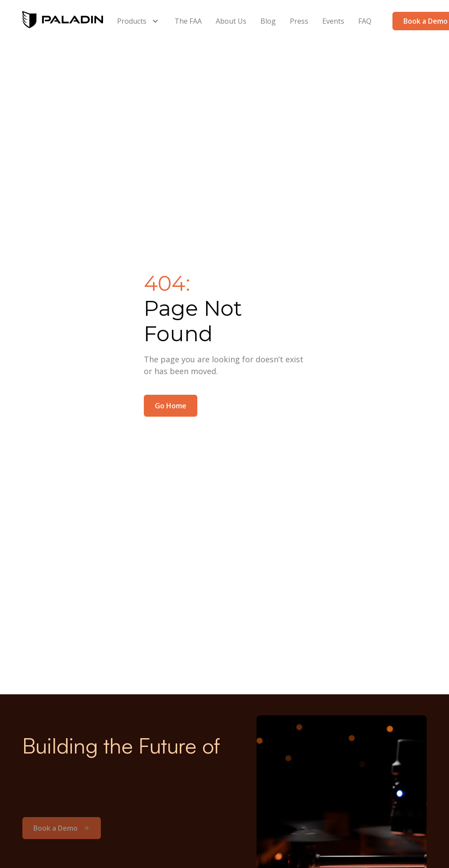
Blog (268, 21)
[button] (139, 21)
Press (299, 21)
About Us (231, 21)
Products (132, 21)
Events (333, 21)
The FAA (188, 21)
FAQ (365, 21)
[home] (63, 21)
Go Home (171, 406)
